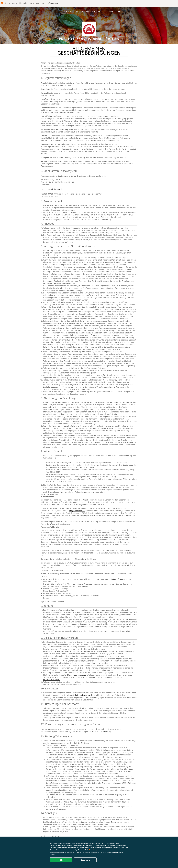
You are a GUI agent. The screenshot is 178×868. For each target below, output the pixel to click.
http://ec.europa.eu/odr (77, 675)
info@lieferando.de (55, 189)
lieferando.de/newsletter (86, 695)
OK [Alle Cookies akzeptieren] (61, 860)
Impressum (114, 12)
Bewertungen (82, 12)
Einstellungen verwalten (97, 850)
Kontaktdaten (99, 12)
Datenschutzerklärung (101, 731)
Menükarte (66, 12)
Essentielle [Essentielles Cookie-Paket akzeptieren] (85, 860)
